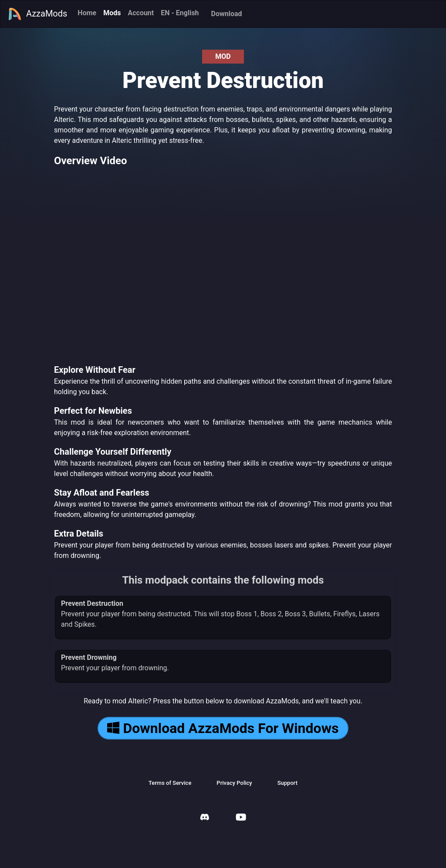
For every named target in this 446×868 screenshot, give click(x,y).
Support (287, 783)
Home (87, 13)
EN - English (180, 13)
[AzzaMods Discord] (205, 818)
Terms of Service (170, 783)
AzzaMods (37, 14)
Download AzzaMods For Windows (223, 728)
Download (227, 14)
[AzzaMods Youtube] (241, 818)
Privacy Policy (234, 783)
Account (141, 13)
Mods (112, 13)
